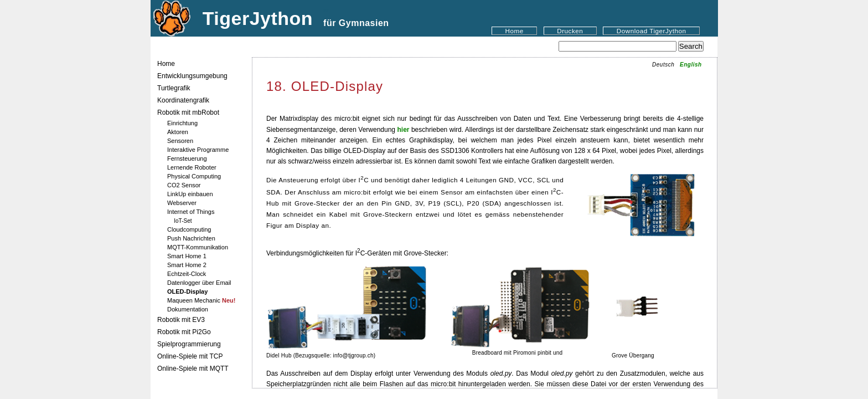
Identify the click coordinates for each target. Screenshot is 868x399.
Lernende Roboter (192, 167)
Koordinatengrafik (183, 100)
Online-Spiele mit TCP (190, 356)
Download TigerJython (652, 31)
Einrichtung (182, 123)
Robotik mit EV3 (181, 320)
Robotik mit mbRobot (188, 112)
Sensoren (180, 141)
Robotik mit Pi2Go (184, 332)
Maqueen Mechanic (201, 300)
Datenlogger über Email (199, 283)
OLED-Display (187, 291)
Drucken (570, 31)
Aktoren (178, 132)
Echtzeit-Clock (187, 274)
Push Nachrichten (191, 238)
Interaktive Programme (198, 150)
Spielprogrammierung (189, 344)
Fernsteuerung (187, 158)
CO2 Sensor (184, 185)
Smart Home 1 (187, 256)
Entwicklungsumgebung (192, 76)
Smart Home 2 (187, 265)
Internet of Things (191, 212)
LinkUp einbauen (190, 194)
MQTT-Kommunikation (198, 247)
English (691, 65)
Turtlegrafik (174, 88)
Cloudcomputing (189, 229)
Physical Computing (194, 176)
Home (515, 31)
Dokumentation (188, 309)
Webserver (182, 203)
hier (403, 130)
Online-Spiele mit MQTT (193, 369)
